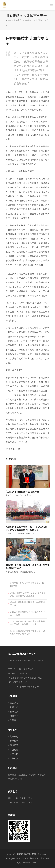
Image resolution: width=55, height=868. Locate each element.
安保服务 (14, 737)
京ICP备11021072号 (33, 858)
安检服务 (14, 741)
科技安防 (14, 754)
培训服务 (14, 750)
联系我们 (14, 720)
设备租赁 (14, 759)
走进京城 (14, 703)
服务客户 (14, 712)
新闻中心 (14, 707)
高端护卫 (14, 745)
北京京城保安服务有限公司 (29, 854)
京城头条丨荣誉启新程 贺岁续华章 (22, 492)
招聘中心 (14, 716)
